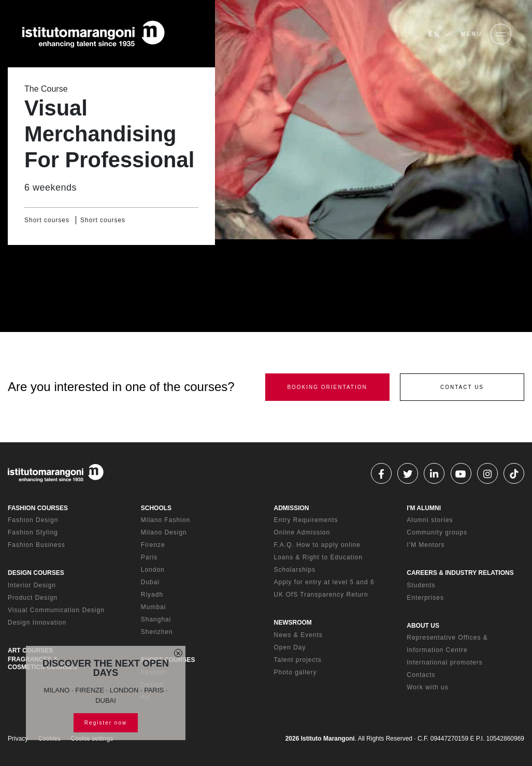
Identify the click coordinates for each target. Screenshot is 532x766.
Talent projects (298, 660)
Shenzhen (157, 632)
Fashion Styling (33, 532)
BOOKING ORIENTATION (327, 387)
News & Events (298, 635)
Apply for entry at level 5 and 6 (324, 582)
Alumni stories (430, 520)
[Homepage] (93, 34)
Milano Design (164, 532)
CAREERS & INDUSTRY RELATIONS (460, 573)
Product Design (33, 598)
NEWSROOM (293, 623)
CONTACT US (462, 387)
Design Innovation (37, 623)
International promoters (444, 662)
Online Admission (302, 532)
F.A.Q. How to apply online (317, 545)
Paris (149, 557)
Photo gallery (296, 672)
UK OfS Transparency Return (321, 595)
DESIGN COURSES (36, 573)
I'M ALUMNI (424, 508)
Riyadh (152, 595)
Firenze (153, 545)
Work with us (427, 687)
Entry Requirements (306, 520)
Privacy (18, 739)
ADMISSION (292, 508)
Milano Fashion (166, 520)
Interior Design (32, 585)
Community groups (437, 532)
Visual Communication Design (56, 610)
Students (421, 585)
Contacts (421, 675)
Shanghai (156, 619)
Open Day (290, 647)
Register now (106, 723)
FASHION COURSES (38, 508)
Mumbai (154, 607)
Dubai (150, 582)
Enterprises (425, 598)
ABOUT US (423, 626)
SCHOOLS (156, 508)
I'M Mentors (426, 545)
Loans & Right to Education (318, 557)
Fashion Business (37, 545)
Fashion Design (33, 520)
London (153, 570)
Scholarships (295, 570)
